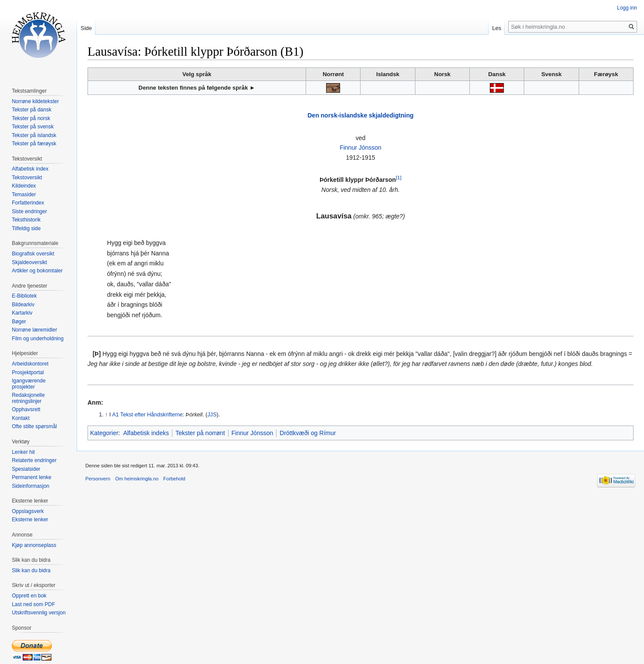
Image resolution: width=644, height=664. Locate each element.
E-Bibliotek (24, 296)
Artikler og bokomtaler (37, 271)
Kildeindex (24, 186)
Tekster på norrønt (200, 433)
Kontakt (21, 418)
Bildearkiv (23, 305)
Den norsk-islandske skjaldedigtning (361, 115)
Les (497, 28)
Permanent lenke (32, 477)
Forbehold (174, 479)
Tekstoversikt (27, 178)
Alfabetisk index (30, 169)
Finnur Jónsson (361, 148)
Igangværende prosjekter (29, 384)
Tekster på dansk (32, 110)
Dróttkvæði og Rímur (308, 433)
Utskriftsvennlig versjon (39, 613)
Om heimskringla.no (137, 479)
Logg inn (627, 8)
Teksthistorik (26, 220)
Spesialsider (26, 469)
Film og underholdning (38, 339)
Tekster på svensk (33, 127)
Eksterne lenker (30, 520)
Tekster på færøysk (34, 144)
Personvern (98, 479)
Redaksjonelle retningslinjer (28, 398)
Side (86, 28)
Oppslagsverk (28, 511)
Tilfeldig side (26, 228)
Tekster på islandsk (34, 135)
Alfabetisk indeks (146, 433)
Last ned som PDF (33, 604)
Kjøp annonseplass (34, 545)
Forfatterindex (28, 203)
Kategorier (104, 433)
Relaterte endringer (34, 460)
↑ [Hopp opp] (106, 415)
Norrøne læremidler (34, 330)
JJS (212, 415)
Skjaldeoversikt (29, 262)
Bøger (19, 322)
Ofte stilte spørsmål (34, 426)
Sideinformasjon (30, 486)
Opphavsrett (26, 409)
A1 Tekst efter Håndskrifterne (147, 415)
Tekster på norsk (31, 118)
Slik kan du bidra (31, 570)
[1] (399, 178)
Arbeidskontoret (30, 364)
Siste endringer (29, 211)
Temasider (24, 195)
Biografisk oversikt (33, 254)
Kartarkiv (22, 313)
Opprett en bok (29, 596)
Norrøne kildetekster (35, 101)
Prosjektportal (28, 372)
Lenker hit (23, 452)
